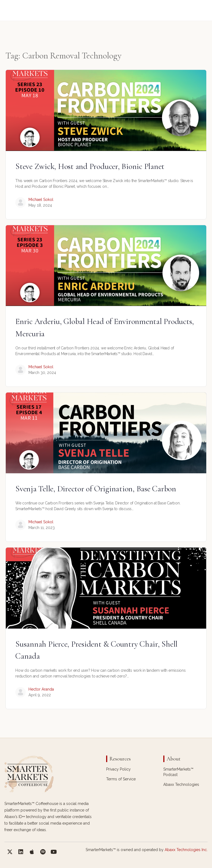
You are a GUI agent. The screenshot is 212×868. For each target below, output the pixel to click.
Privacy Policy (118, 769)
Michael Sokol (41, 200)
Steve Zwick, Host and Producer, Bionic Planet (90, 166)
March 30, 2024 (42, 373)
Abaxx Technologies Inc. (186, 850)
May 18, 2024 (40, 205)
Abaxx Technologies (181, 784)
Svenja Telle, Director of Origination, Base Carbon (96, 489)
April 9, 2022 (40, 695)
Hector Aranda (41, 689)
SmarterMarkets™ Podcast (178, 772)
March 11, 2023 (42, 528)
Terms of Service (121, 779)
